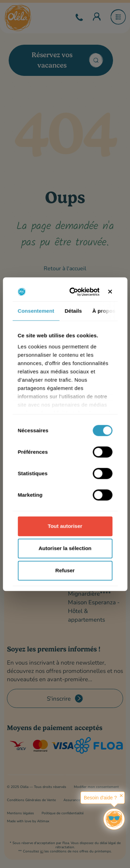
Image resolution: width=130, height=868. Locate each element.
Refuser (65, 571)
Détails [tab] (73, 311)
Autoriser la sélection (65, 548)
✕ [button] (121, 796)
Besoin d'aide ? (100, 798)
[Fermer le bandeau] (110, 292)
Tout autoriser (65, 526)
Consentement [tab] (36, 311)
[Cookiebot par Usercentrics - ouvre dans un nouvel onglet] (75, 292)
